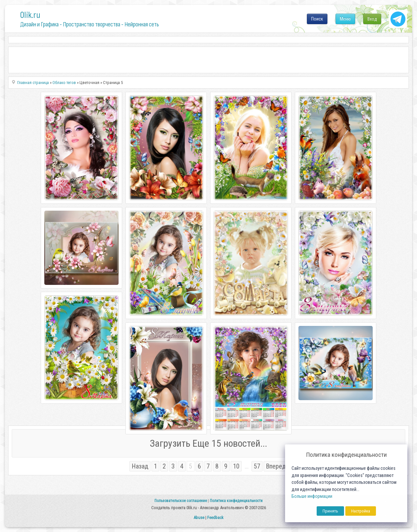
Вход (372, 19)
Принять (330, 511)
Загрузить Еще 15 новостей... (208, 443)
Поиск (317, 19)
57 (257, 466)
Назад (140, 466)
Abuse (199, 518)
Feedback (215, 518)
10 (236, 466)
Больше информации (312, 496)
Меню (345, 19)
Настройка (361, 511)
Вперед (276, 466)
